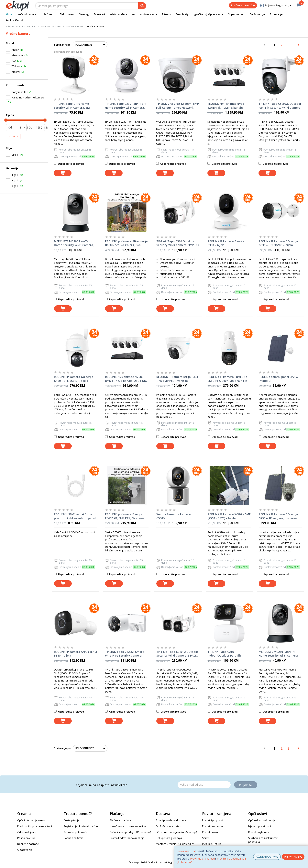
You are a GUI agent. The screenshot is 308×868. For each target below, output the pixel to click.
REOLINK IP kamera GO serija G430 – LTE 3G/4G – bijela (74, 379)
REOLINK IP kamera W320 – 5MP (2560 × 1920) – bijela (229, 516)
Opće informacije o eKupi (32, 820)
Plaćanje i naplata (120, 820)
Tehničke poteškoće (76, 832)
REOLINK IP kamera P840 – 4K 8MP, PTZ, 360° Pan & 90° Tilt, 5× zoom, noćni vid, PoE (228, 379)
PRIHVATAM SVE (293, 857)
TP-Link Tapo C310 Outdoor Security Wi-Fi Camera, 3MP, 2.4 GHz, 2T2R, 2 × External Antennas (178, 243)
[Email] (204, 785)
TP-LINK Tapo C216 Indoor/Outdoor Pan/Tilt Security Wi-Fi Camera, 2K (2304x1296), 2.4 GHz (225, 654)
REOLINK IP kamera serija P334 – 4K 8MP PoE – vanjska (177, 379)
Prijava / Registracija (275, 5)
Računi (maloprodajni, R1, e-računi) (130, 832)
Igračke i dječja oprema (208, 14)
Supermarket (236, 14)
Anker (15, 50)
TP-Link (16, 66)
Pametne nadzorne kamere (28, 97)
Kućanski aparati (28, 14)
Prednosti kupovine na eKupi (35, 826)
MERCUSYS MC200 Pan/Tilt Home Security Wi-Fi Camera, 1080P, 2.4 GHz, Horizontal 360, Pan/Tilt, (75, 243)
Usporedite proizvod (69, 164)
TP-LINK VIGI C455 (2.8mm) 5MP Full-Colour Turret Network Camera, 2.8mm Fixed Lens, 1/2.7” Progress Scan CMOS (177, 106)
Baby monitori (20, 92)
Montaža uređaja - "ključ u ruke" (175, 844)
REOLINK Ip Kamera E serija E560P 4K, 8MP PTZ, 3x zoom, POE (125, 516)
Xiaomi (16, 72)
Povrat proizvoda (212, 826)
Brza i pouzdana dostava (171, 820)
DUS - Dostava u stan (169, 826)
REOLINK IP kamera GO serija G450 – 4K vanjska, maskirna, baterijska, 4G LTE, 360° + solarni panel (279, 516)
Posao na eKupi (27, 838)
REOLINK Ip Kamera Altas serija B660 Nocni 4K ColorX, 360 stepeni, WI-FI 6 (126, 243)
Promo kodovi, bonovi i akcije (127, 838)
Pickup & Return (212, 844)
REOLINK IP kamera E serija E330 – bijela (226, 243)
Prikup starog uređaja (169, 838)
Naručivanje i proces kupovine (128, 826)
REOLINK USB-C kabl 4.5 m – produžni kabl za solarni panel (75, 516)
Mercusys (17, 55)
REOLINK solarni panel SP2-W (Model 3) (278, 379)
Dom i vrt (99, 14)
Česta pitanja (71, 820)
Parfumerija (257, 14)
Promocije (276, 14)
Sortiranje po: (63, 45)
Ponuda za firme (74, 838)
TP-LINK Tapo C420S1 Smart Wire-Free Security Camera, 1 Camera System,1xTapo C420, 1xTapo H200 (126, 654)
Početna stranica (14, 26)
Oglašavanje (25, 850)
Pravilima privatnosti (203, 859)
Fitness (166, 14)
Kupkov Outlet (14, 20)
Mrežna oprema (74, 26)
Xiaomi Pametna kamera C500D (174, 516)
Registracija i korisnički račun (81, 826)
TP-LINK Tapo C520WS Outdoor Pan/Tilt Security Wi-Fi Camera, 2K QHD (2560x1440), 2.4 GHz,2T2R (280, 106)
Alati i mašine (119, 14)
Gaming (84, 14)
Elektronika (67, 14)
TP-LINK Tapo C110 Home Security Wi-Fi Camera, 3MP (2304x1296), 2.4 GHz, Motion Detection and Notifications (73, 106)
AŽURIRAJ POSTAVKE (267, 857)
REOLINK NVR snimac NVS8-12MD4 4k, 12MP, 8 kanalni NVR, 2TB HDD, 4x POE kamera (228, 106)
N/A (14, 61)
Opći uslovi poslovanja (262, 820)
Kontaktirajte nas (258, 832)
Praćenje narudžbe (243, 5)
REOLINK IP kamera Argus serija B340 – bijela (76, 654)
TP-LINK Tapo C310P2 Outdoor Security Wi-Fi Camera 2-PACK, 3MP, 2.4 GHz (177, 654)
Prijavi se (246, 785)
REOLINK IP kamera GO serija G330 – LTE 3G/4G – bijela (278, 243)
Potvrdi (13, 136)
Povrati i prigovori (213, 820)
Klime (9, 14)
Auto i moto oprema (145, 14)
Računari (49, 14)
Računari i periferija (51, 26)
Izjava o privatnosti (260, 826)
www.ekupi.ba (186, 851)
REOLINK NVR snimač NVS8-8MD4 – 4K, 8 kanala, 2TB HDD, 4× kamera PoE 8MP (126, 379)
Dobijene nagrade (28, 844)
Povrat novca (210, 832)
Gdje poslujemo (27, 832)
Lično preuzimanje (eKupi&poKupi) (176, 832)
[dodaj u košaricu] (63, 173)
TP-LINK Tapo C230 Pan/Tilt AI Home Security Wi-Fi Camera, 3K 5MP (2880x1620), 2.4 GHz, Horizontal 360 (126, 106)
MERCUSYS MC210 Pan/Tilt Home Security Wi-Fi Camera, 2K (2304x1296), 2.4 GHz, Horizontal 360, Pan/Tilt (279, 654)
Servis (206, 838)
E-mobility (182, 14)
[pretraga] (142, 6)
